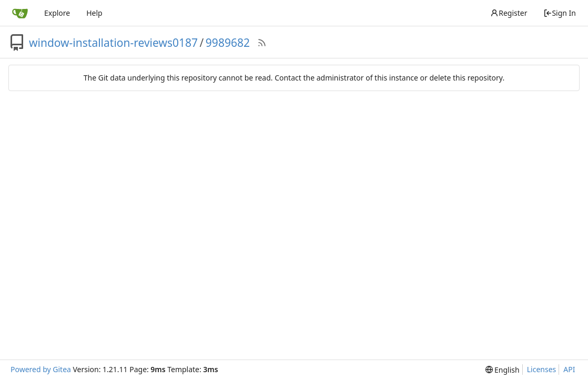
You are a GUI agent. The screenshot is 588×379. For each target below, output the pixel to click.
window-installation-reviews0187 (113, 43)
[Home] (20, 13)
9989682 (228, 43)
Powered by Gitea (41, 369)
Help (94, 13)
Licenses (542, 369)
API (569, 369)
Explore (57, 13)
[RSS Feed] (262, 43)
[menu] (503, 370)
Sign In (560, 13)
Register (509, 13)
